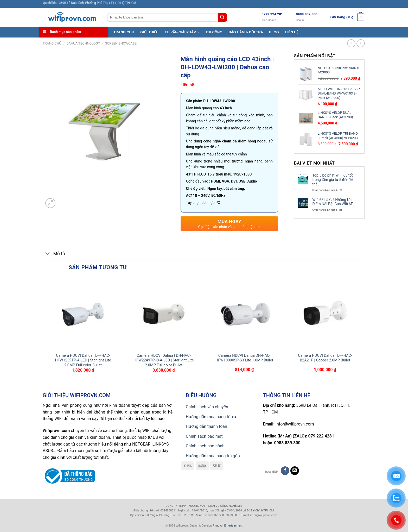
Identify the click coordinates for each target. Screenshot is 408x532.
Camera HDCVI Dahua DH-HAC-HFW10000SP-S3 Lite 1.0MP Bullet (244, 358)
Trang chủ (52, 43)
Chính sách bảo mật (204, 436)
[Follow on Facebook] (285, 471)
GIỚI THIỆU (149, 32)
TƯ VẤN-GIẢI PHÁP (182, 32)
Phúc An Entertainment (228, 526)
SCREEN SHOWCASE (121, 43)
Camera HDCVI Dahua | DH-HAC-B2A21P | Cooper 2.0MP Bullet (325, 358)
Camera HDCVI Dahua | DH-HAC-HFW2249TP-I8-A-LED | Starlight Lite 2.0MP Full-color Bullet (164, 360)
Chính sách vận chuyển (207, 407)
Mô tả (54, 254)
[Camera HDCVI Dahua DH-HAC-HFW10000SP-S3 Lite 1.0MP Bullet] (244, 315)
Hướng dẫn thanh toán (206, 426)
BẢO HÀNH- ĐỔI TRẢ (246, 32)
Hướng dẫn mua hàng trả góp (213, 456)
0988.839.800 (307, 14)
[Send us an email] (295, 471)
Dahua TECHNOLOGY (83, 43)
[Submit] (222, 17)
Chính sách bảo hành (205, 446)
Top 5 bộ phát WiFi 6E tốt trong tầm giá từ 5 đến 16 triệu (333, 180)
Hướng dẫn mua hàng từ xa (211, 417)
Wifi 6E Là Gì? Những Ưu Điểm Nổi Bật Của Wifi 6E (333, 202)
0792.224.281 (272, 14)
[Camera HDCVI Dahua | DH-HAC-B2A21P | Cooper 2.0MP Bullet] (325, 315)
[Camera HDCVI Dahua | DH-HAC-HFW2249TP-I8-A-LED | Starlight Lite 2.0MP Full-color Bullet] (164, 315)
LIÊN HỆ (292, 32)
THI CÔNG (214, 32)
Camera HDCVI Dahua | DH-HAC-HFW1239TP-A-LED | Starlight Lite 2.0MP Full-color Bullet (83, 360)
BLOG (274, 32)
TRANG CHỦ (124, 32)
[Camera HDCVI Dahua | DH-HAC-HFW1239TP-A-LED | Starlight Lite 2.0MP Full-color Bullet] (83, 315)
